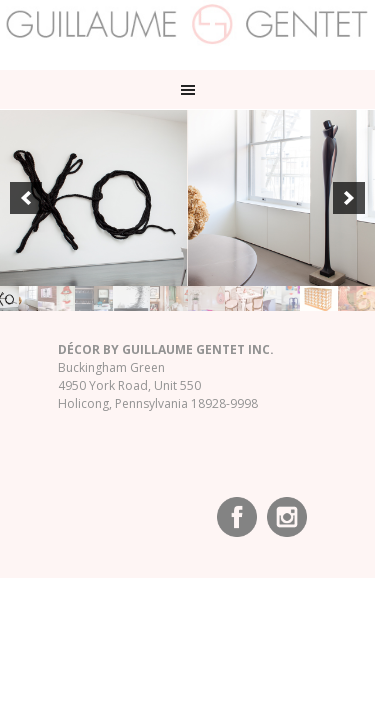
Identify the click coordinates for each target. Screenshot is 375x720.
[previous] (26, 198)
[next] (349, 198)
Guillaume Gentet (187, 30)
